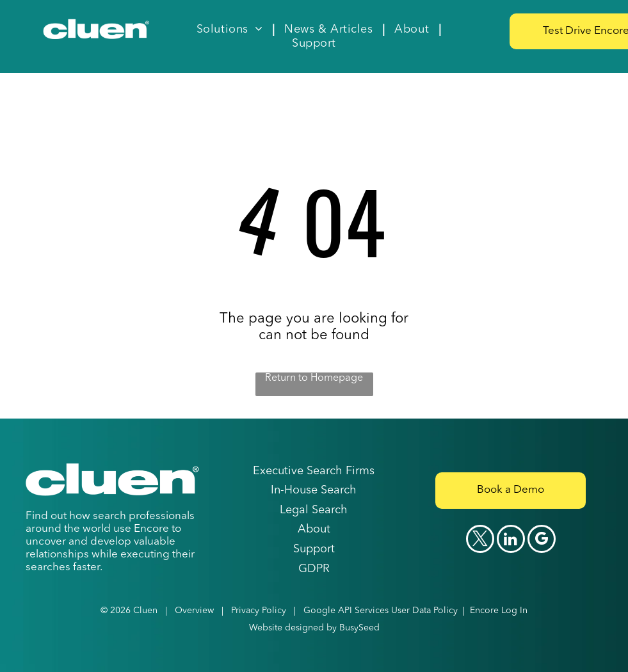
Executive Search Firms (314, 471)
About (314, 529)
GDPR (314, 569)
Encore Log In (499, 611)
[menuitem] (231, 29)
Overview (194, 611)
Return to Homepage (314, 378)
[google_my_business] (542, 540)
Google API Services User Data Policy (381, 611)
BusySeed (359, 628)
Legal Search (314, 510)
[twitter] (480, 540)
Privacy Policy (259, 611)
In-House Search (314, 490)
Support (314, 549)
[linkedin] (511, 540)
